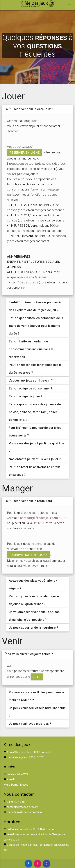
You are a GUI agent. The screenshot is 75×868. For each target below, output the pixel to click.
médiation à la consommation (24, 812)
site (37, 677)
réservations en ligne (29, 555)
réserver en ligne (25, 153)
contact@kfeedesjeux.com (39, 518)
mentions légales (17, 757)
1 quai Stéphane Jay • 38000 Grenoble (29, 752)
